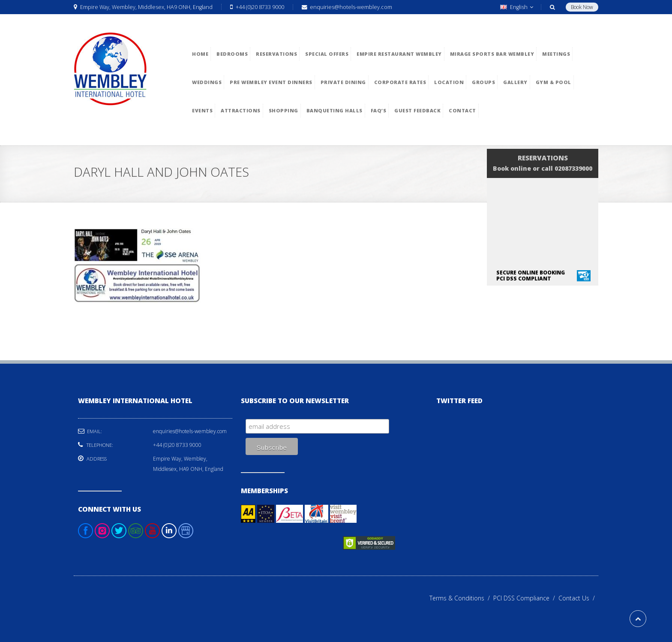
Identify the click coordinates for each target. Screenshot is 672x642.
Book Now (582, 7)
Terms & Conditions (461, 598)
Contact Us (578, 598)
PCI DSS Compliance (526, 598)
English (517, 7)
